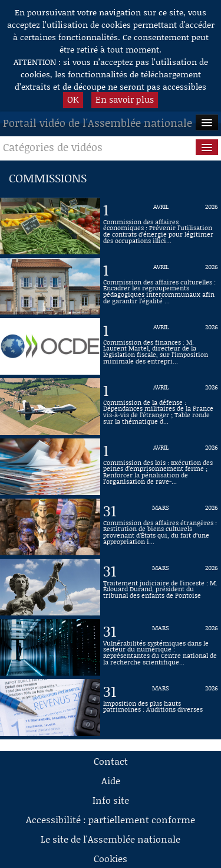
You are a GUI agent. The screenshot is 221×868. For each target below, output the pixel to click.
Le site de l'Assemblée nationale (111, 839)
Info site (111, 800)
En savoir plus (125, 99)
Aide (111, 780)
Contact (111, 761)
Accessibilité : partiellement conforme (111, 819)
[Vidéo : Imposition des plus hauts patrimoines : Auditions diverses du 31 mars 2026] (161, 707)
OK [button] (73, 99)
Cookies (111, 858)
